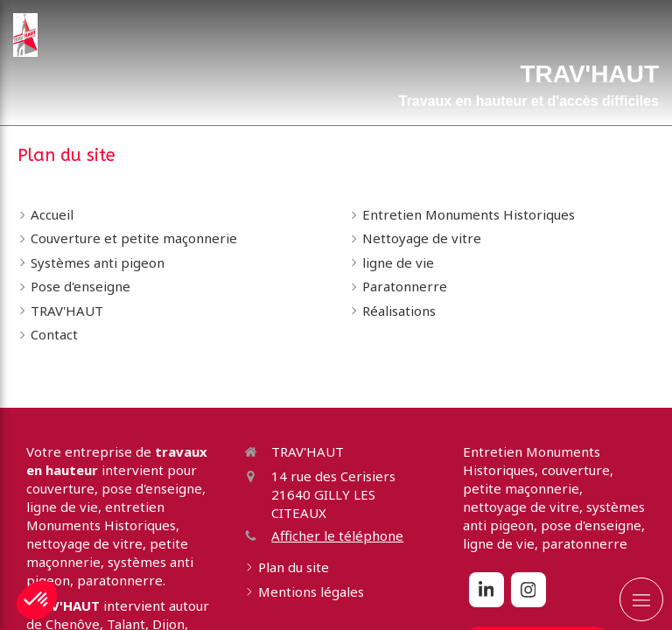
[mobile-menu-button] (641, 599)
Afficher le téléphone (337, 535)
